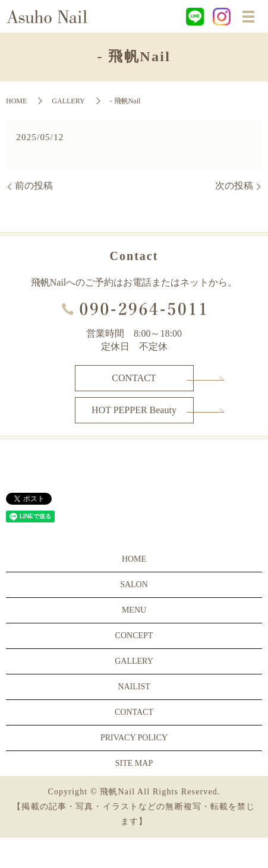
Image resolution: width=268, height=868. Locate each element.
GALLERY (68, 101)
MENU (134, 610)
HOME (16, 101)
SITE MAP (134, 763)
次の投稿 (234, 186)
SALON (134, 585)
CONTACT (134, 378)
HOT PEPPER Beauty (134, 410)
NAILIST (134, 687)
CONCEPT (134, 636)
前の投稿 (34, 186)
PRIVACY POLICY (134, 738)
